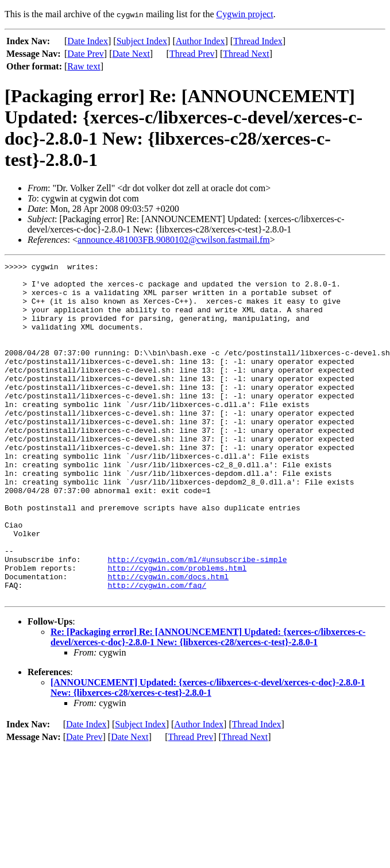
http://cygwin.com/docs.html (168, 640)
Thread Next (246, 54)
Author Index (200, 41)
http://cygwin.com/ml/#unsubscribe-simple (197, 619)
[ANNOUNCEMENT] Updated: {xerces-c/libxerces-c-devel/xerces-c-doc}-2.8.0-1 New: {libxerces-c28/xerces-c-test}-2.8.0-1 (208, 755)
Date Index (88, 41)
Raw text (84, 66)
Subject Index (142, 41)
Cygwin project (245, 14)
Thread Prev (192, 54)
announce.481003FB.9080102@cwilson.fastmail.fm (174, 240)
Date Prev (86, 54)
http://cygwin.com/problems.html (177, 630)
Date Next (131, 54)
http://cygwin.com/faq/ (157, 650)
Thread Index (258, 41)
